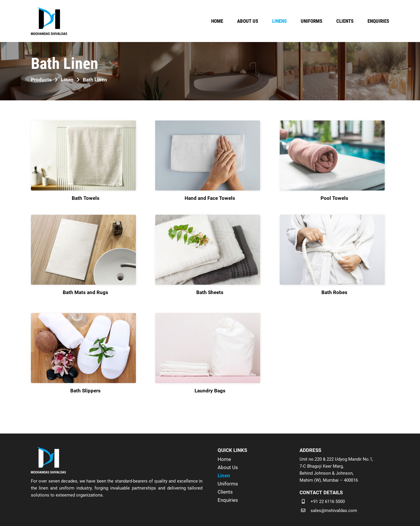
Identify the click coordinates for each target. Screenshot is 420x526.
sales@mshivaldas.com (334, 511)
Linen (224, 476)
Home (224, 459)
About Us (228, 467)
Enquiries (228, 500)
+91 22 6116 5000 (328, 501)
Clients (225, 492)
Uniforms (228, 484)
